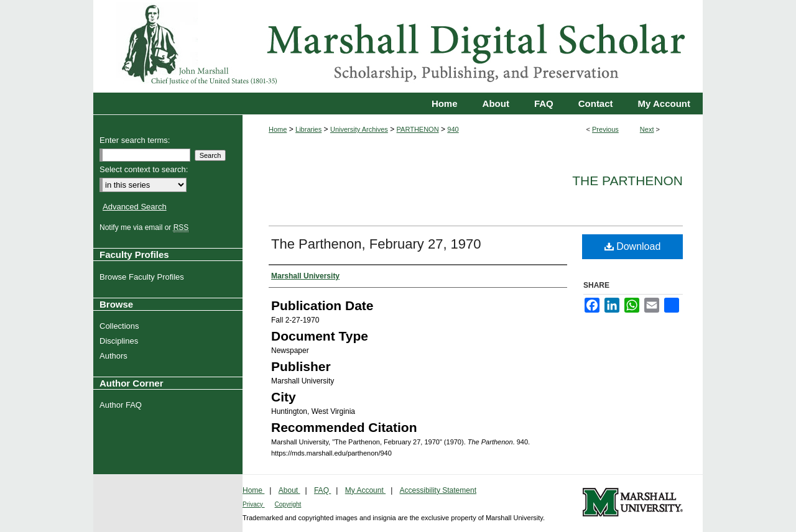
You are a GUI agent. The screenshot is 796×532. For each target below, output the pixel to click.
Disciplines (120, 341)
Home (278, 129)
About (289, 490)
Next (647, 129)
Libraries (308, 129)
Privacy (254, 504)
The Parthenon (627, 181)
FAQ (322, 490)
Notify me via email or (146, 227)
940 (453, 129)
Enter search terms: (135, 140)
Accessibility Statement (438, 490)
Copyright (288, 504)
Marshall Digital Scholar (398, 46)
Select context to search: (144, 169)
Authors (115, 356)
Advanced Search (135, 207)
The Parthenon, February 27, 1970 (376, 244)
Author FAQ (122, 405)
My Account (365, 490)
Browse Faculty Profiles (143, 277)
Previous (605, 129)
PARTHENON (418, 129)
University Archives (359, 129)
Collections (121, 326)
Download (633, 246)
